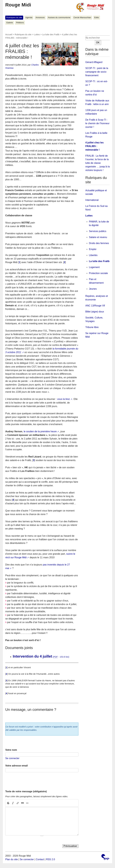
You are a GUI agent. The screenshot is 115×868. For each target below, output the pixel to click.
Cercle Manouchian (82, 17)
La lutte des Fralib (51, 34)
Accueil (9, 34)
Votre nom (11, 750)
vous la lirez (63, 399)
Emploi (93, 249)
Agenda (29, 17)
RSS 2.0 (50, 859)
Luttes (37, 34)
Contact (40, 859)
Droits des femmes (99, 243)
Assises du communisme (59, 17)
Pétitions (20, 23)
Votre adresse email (16, 766)
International (92, 200)
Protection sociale (98, 273)
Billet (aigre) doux (95, 312)
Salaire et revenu (98, 237)
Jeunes (93, 289)
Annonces (40, 17)
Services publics (98, 231)
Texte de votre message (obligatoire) (26, 791)
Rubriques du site (14, 17)
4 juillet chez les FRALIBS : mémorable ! (94, 146)
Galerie (10, 23)
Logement (94, 267)
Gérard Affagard (94, 62)
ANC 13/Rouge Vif (95, 306)
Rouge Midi (18, 5)
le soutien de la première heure (40, 431)
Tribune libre (92, 327)
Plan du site (12, 859)
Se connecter (12, 758)
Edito (97, 17)
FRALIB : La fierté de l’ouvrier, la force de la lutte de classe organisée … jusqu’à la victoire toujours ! (98, 163)
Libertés (93, 255)
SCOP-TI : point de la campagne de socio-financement (97, 72)
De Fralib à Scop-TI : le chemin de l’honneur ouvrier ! (97, 123)
